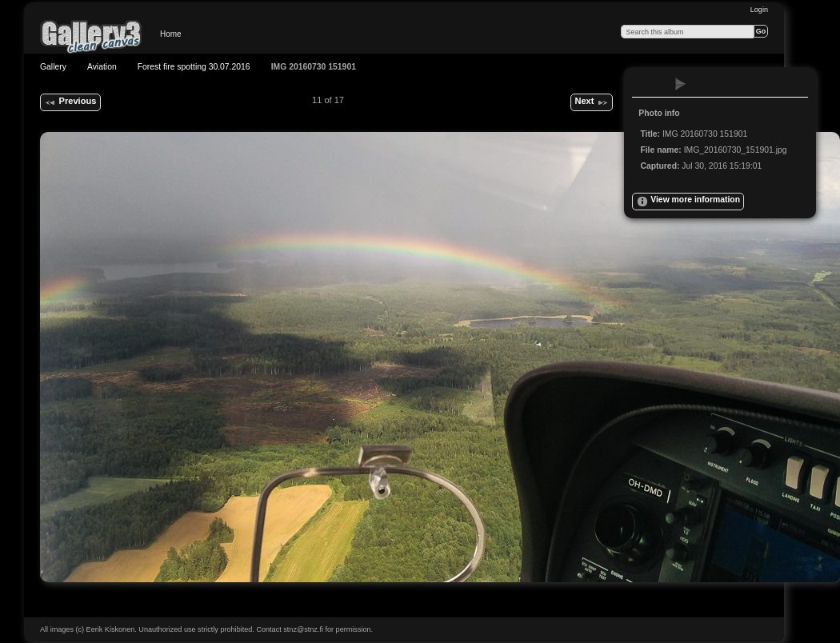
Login (759, 10)
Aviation (102, 67)
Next (591, 102)
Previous (70, 102)
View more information (688, 202)
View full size (649, 84)
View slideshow (681, 84)
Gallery (53, 67)
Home (171, 34)
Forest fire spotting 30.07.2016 (194, 67)
